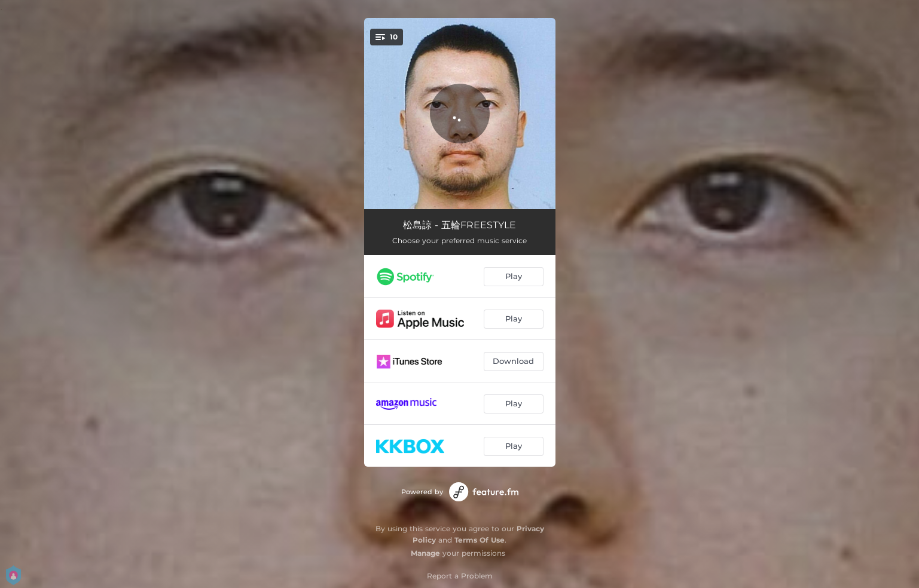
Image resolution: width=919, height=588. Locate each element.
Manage (425, 553)
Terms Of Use (480, 540)
